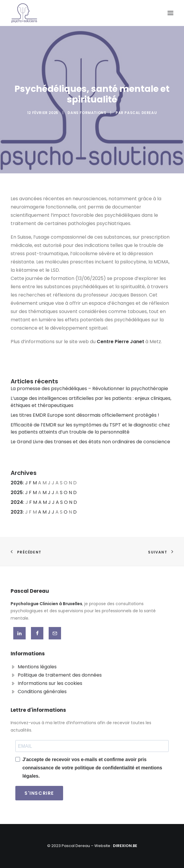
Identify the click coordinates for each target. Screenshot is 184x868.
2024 (17, 502)
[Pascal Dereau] (24, 13)
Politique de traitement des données (60, 675)
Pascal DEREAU (141, 113)
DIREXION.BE (125, 846)
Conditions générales (42, 692)
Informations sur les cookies (50, 683)
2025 (17, 492)
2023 (17, 512)
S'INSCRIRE (39, 793)
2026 (17, 483)
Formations (93, 113)
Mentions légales (37, 667)
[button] (170, 13)
